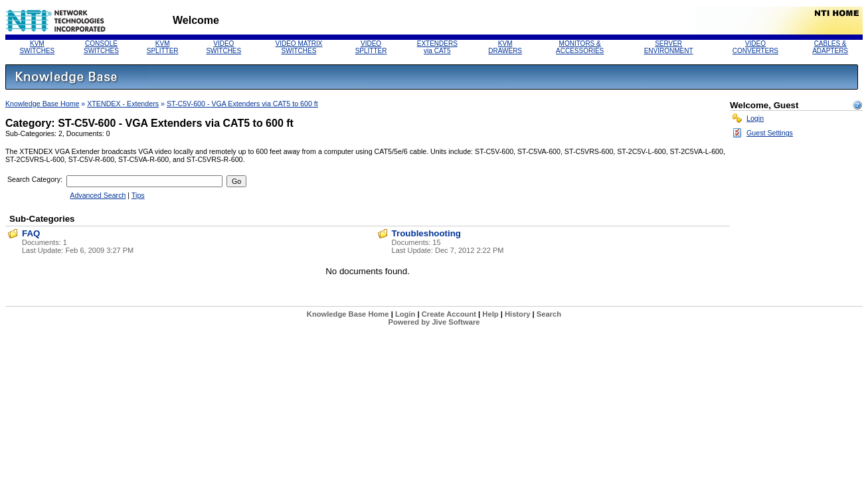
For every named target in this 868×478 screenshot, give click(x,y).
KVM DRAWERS (505, 47)
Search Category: (35, 179)
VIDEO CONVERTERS (755, 47)
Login (755, 118)
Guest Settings (770, 133)
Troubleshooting (426, 233)
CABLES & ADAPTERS (830, 47)
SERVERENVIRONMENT (669, 47)
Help (490, 314)
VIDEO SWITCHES (223, 47)
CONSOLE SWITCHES (101, 47)
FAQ (31, 233)
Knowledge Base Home (42, 104)
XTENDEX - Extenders (123, 104)
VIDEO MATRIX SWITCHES (299, 47)
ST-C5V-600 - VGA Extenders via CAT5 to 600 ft (242, 104)
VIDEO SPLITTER (371, 47)
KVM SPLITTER (163, 47)
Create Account (449, 314)
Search (549, 314)
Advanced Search (98, 195)
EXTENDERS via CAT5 (437, 47)
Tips (138, 195)
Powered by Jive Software (434, 322)
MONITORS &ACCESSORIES (580, 47)
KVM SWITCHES (37, 47)
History (518, 314)
